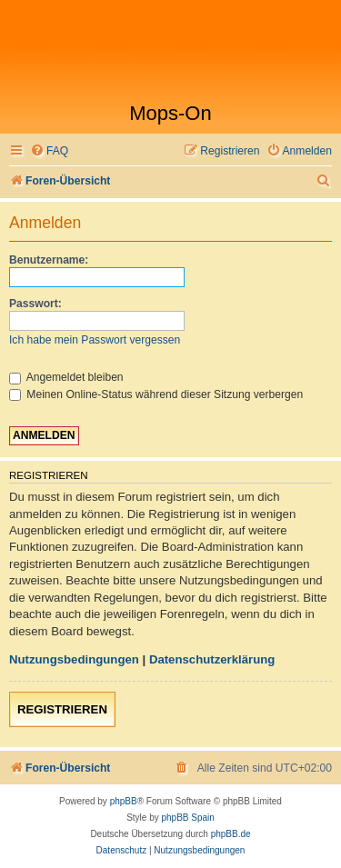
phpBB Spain (187, 818)
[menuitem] (49, 151)
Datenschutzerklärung (212, 659)
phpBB (124, 801)
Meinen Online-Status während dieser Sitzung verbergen (156, 394)
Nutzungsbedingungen (74, 659)
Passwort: (35, 304)
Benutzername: (49, 260)
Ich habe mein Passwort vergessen (95, 340)
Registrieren (62, 709)
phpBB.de (231, 834)
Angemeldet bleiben (66, 377)
